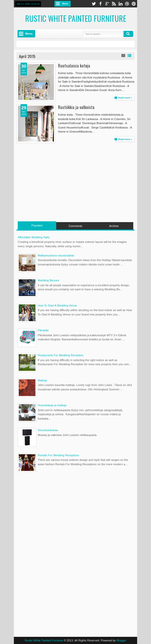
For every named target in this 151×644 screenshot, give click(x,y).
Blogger (121, 640)
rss (114, 4)
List (129, 56)
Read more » (125, 98)
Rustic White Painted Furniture (76, 18)
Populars (37, 225)
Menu (65, 4)
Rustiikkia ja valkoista (76, 107)
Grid (123, 56)
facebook (100, 4)
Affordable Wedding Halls (34, 237)
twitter (94, 4)
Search (128, 34)
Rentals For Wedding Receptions (58, 455)
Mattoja (42, 380)
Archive (114, 226)
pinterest (134, 4)
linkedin (120, 4)
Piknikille (43, 330)
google (107, 4)
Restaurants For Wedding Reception (61, 355)
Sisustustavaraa (48, 430)
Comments (75, 226)
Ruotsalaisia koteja (74, 66)
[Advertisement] (75, 182)
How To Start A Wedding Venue (57, 305)
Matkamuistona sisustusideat (56, 255)
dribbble (127, 4)
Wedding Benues (49, 280)
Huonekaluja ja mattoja (52, 405)
